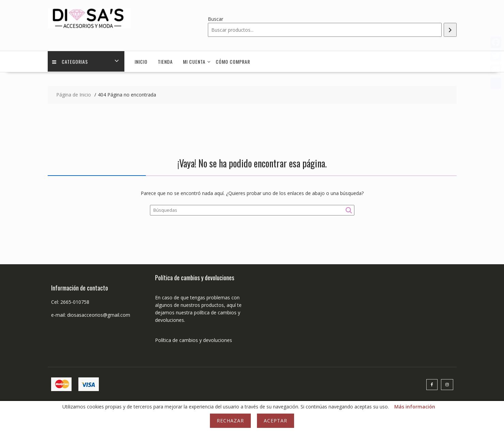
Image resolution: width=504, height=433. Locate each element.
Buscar (216, 19)
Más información (415, 407)
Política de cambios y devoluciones (194, 340)
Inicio (141, 62)
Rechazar (230, 421)
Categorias (71, 62)
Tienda (165, 62)
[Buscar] (450, 30)
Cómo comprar (233, 62)
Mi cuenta (194, 62)
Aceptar (276, 421)
